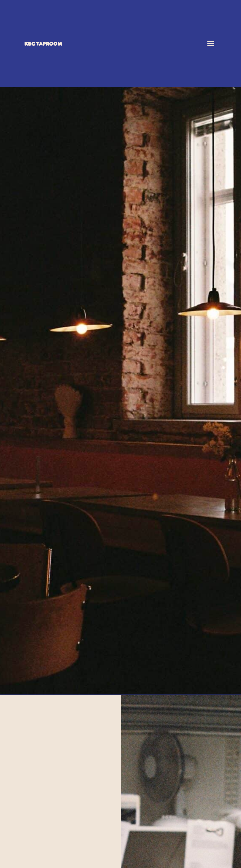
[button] (211, 43)
